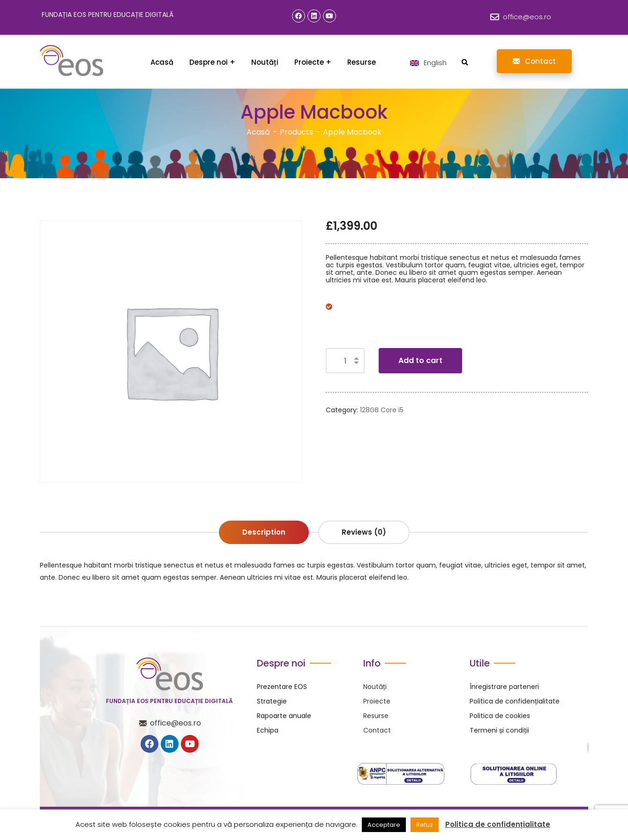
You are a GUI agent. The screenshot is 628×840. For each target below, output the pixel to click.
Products (296, 132)
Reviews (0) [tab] (364, 532)
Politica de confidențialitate (498, 825)
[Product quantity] (345, 361)
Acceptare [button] (384, 825)
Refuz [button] (425, 825)
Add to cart (420, 360)
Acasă (258, 132)
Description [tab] (264, 532)
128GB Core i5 (382, 410)
